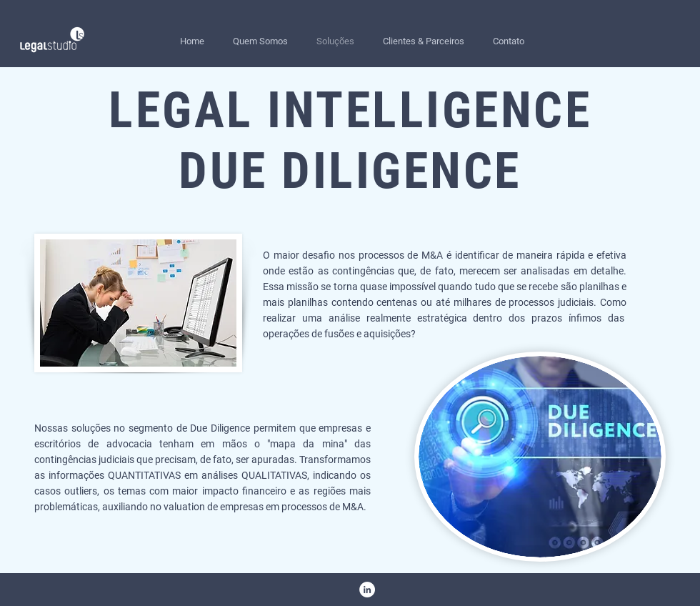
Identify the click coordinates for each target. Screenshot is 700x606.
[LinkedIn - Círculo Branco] (367, 590)
